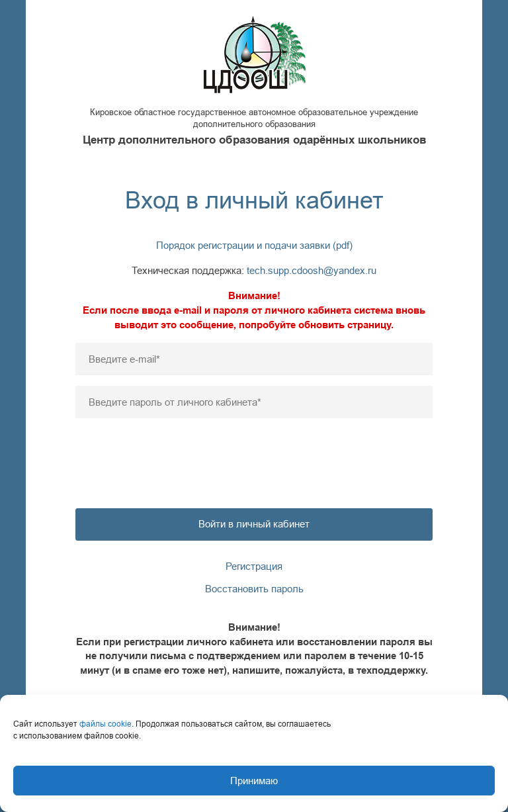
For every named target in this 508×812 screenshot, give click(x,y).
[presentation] (254, 455)
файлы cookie (106, 724)
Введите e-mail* (124, 359)
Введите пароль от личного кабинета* (175, 402)
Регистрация (254, 566)
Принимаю (254, 781)
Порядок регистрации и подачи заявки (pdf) (254, 245)
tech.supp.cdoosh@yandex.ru (312, 270)
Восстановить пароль (254, 589)
